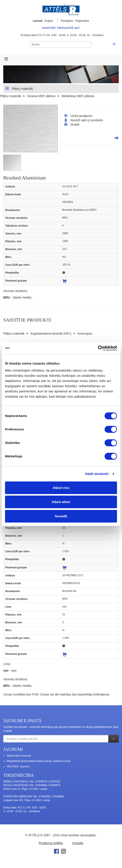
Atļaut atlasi (61, 502)
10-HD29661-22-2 (73, 575)
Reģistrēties (82, 21)
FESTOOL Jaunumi (18, 767)
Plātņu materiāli (19, 88)
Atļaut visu (61, 488)
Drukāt (75, 124)
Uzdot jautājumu (81, 116)
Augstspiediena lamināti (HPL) (51, 334)
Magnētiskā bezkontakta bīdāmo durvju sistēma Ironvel (39, 761)
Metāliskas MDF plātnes (78, 96)
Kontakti (78, 843)
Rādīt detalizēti (97, 474)
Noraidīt (61, 516)
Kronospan (85, 334)
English (49, 21)
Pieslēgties (67, 21)
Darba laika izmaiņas (19, 756)
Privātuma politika (51, 843)
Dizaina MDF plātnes (41, 96)
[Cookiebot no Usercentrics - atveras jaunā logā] (98, 348)
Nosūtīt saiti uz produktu (87, 120)
